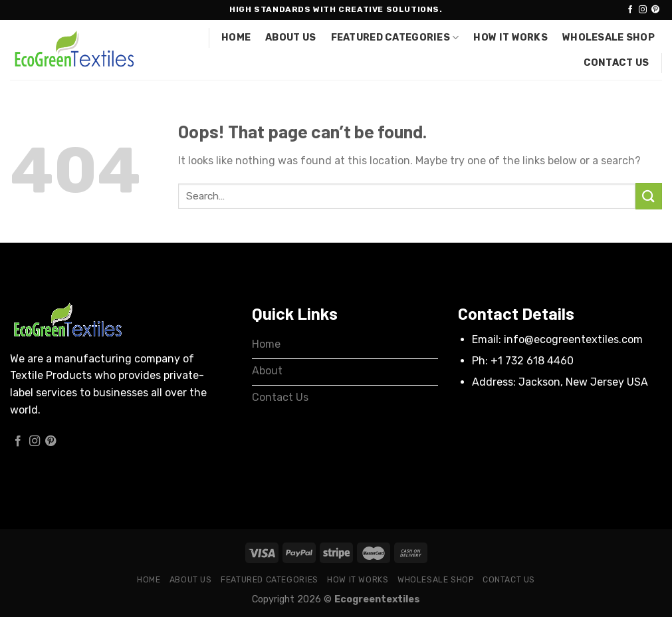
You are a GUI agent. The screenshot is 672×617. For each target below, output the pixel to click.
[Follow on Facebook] (630, 10)
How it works (510, 38)
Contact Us (616, 63)
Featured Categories (395, 38)
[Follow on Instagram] (643, 10)
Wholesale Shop (609, 38)
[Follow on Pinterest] (655, 10)
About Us (290, 38)
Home (236, 38)
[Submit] (649, 196)
